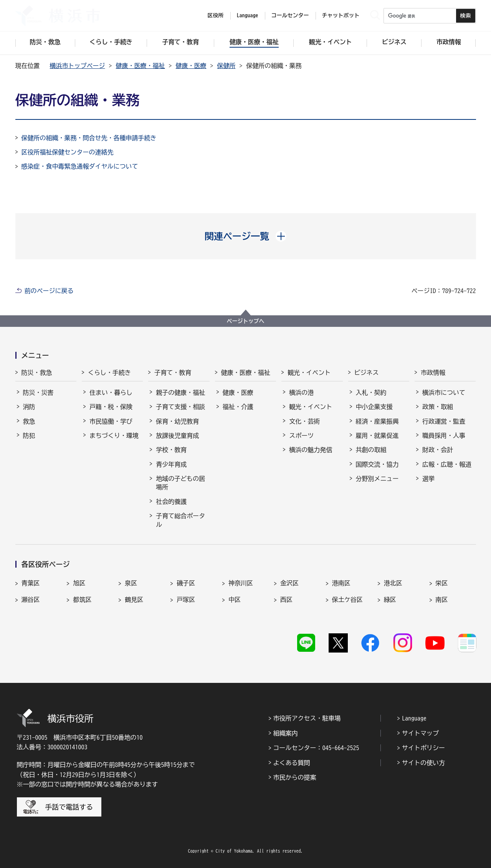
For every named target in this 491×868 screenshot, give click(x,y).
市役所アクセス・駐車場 (307, 718)
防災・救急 (37, 373)
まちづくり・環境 (114, 436)
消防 (29, 407)
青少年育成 (171, 464)
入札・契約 (371, 393)
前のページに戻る (49, 291)
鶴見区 (134, 600)
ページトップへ (246, 321)
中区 (235, 600)
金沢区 (289, 583)
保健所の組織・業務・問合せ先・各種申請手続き (89, 138)
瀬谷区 (31, 600)
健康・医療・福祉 (141, 66)
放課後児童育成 (177, 436)
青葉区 (31, 583)
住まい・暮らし (111, 393)
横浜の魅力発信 (311, 450)
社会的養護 (171, 502)
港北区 (393, 583)
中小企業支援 (374, 407)
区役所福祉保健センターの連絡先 (68, 152)
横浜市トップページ (78, 66)
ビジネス (367, 373)
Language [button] (248, 15)
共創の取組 (371, 450)
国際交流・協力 (377, 464)
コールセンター (290, 15)
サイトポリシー (423, 748)
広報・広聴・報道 (447, 464)
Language (414, 718)
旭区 (79, 583)
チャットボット (341, 15)
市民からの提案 (295, 777)
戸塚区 (186, 600)
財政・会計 (438, 450)
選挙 (428, 479)
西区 (286, 600)
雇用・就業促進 (377, 436)
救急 (29, 421)
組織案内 (286, 733)
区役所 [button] (216, 15)
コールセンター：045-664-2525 (316, 748)
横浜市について (444, 393)
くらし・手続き (109, 373)
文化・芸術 (304, 421)
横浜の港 (301, 393)
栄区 (442, 583)
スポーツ (301, 436)
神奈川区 (241, 583)
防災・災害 (38, 393)
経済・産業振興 (377, 421)
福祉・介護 (238, 407)
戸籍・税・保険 (111, 407)
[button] (245, 236)
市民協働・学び (111, 421)
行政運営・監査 (444, 421)
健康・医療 (191, 66)
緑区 (390, 600)
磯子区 (186, 583)
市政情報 (433, 373)
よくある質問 (292, 763)
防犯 (29, 436)
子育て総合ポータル (180, 520)
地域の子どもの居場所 (180, 483)
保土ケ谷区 (347, 600)
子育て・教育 (173, 373)
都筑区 (82, 600)
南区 (442, 600)
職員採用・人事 (444, 436)
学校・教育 (171, 450)
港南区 (341, 583)
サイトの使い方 (423, 763)
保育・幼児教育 (177, 421)
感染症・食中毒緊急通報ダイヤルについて (80, 166)
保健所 (226, 66)
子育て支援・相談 (180, 407)
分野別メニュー (377, 479)
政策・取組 (438, 407)
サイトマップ (420, 733)
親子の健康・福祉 (180, 393)
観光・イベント (309, 373)
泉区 (131, 583)
